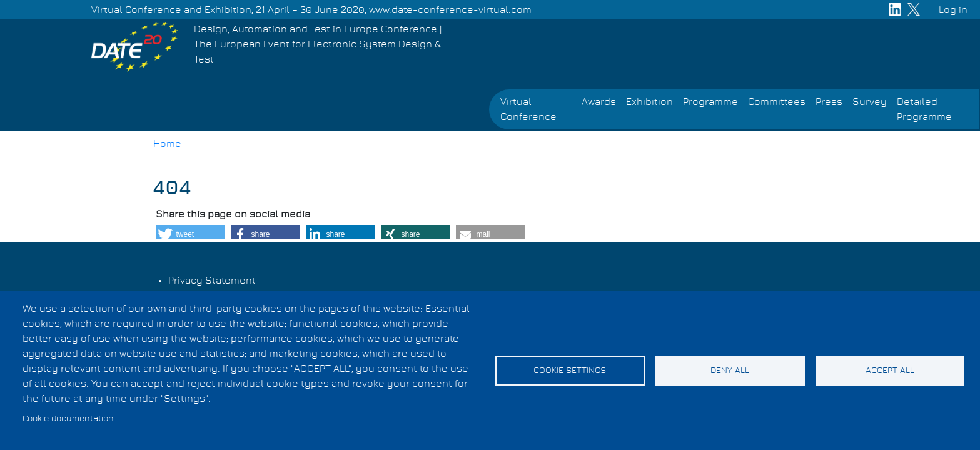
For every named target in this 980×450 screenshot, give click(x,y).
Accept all (890, 371)
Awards (599, 102)
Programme (710, 102)
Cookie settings (570, 371)
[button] (190, 234)
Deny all (730, 371)
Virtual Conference (528, 109)
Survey (870, 102)
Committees (777, 102)
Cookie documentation (68, 419)
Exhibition (649, 102)
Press (829, 102)
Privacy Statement (212, 281)
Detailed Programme (924, 109)
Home (167, 144)
